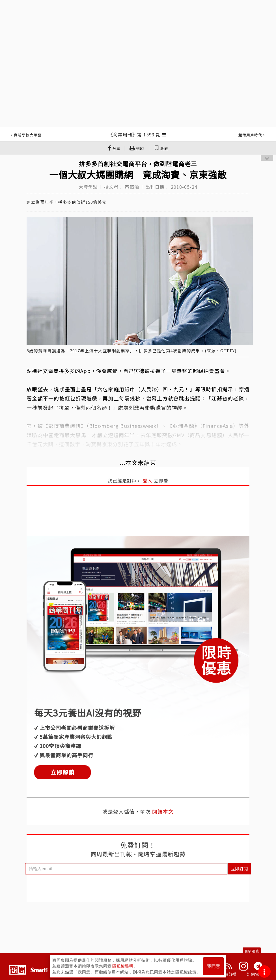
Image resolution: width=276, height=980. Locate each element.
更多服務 (252, 951)
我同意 (214, 966)
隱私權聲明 (123, 966)
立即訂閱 (239, 869)
